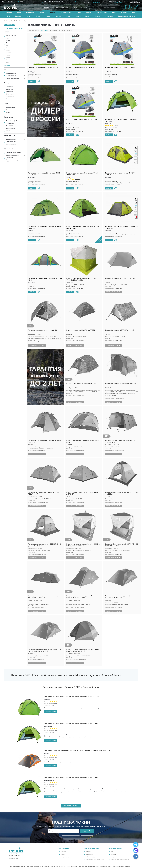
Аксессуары (109, 16)
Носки (38, 16)
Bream (8, 50)
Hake (8, 38)
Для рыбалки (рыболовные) (14, 121)
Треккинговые (10, 126)
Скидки (113, 857)
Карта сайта (89, 854)
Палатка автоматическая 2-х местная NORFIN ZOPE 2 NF (71, 723)
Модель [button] (7, 32)
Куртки (19, 13)
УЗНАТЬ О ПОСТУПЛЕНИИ (113, 292)
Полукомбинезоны (66, 13)
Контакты (83, 7)
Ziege (8, 62)
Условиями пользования (87, 835)
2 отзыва (116, 126)
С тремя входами (11, 144)
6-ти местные (10, 97)
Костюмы (9, 13)
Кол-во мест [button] (8, 83)
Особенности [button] (9, 149)
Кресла (89, 13)
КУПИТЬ (32, 81)
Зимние (8, 110)
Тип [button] (5, 70)
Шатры (134, 13)
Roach (8, 55)
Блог (112, 852)
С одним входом (11, 142)
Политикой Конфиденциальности (71, 835)
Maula (8, 41)
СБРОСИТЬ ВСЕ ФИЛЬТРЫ (14, 28)
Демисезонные (11, 107)
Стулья (68, 16)
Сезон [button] (6, 104)
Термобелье (30, 13)
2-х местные (10, 87)
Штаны (114, 13)
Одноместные (10, 99)
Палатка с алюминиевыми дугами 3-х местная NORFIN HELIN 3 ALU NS (78, 750)
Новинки (113, 854)
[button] (117, 2)
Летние (8, 112)
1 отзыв (78, 179)
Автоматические (11, 73)
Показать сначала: (34, 31)
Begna (8, 48)
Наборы (9, 131)
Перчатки (58, 16)
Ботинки (41, 13)
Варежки (18, 16)
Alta (7, 45)
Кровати (29, 16)
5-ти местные (10, 94)
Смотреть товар (51, 712)
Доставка (63, 852)
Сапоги (79, 13)
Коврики (98, 16)
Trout (8, 43)
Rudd (8, 60)
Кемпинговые (10, 123)
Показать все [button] (7, 65)
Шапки (88, 16)
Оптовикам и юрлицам (60, 7)
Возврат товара (65, 857)
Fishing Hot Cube (11, 36)
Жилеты (78, 16)
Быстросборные (11, 76)
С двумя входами (11, 139)
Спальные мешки (101, 13)
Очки (9, 16)
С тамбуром (10, 158)
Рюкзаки (124, 13)
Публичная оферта (91, 857)
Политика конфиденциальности (120, 860)
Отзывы (74, 7)
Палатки (52, 13)
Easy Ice (8, 53)
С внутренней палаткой (13, 155)
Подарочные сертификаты (126, 16)
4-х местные (10, 92)
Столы (47, 16)
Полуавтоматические (12, 78)
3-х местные (10, 89)
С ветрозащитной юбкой (13, 153)
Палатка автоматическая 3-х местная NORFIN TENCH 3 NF (72, 696)
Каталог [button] (46, 7)
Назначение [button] (8, 117)
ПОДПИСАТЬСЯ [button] (87, 831)
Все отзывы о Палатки (71, 806)
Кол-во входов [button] (9, 135)
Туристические (11, 128)
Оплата (63, 854)
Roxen (8, 58)
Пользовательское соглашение (95, 860)
